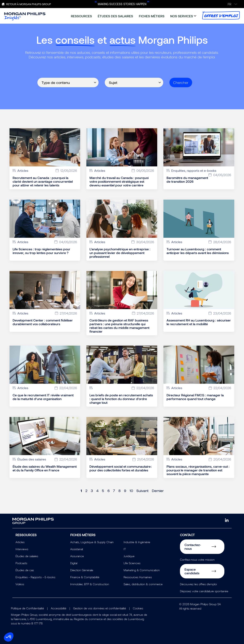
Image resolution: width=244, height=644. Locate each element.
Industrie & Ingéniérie (137, 542)
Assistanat (77, 549)
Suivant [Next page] (142, 491)
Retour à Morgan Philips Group (29, 4)
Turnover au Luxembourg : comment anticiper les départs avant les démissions (198, 251)
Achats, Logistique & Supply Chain (92, 542)
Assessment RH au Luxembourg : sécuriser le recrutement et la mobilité (199, 322)
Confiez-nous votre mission (197, 560)
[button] (9, 637)
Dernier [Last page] (158, 491)
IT (125, 549)
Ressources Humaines (138, 577)
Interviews (22, 549)
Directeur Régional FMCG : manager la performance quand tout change (195, 397)
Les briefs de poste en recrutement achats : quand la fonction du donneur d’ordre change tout (121, 399)
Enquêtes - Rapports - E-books (35, 577)
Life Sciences (132, 563)
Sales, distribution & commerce (143, 584)
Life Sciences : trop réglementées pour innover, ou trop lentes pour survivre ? (41, 251)
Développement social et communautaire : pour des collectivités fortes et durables (121, 468)
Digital (74, 563)
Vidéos (20, 584)
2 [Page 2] (86, 491)
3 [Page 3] (92, 491)
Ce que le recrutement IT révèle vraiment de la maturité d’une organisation (43, 397)
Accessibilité (59, 608)
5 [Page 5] (103, 491)
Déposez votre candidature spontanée (204, 591)
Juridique (129, 556)
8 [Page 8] (120, 491)
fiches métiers (152, 16)
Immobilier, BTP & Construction (90, 584)
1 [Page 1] (81, 491)
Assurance (77, 556)
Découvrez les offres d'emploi (198, 584)
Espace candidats (192, 571)
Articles (20, 542)
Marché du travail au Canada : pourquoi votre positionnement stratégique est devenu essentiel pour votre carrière (119, 181)
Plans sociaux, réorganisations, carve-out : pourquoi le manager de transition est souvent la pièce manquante (198, 470)
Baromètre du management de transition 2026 (187, 180)
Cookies (138, 608)
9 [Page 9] (125, 491)
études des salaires (115, 16)
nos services (182, 16)
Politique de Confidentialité (27, 608)
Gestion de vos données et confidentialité (100, 608)
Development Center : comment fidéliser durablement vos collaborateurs (43, 322)
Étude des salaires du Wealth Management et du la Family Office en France (45, 468)
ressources (81, 16)
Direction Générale (82, 570)
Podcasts (21, 563)
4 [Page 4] (97, 491)
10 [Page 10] (131, 491)
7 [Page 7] (114, 491)
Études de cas (25, 570)
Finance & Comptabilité (85, 577)
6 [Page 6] (109, 491)
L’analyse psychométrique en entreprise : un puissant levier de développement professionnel (120, 253)
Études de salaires (27, 556)
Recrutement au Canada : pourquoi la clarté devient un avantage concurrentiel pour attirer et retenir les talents (43, 181)
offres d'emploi (221, 15)
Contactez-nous (193, 547)
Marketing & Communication (142, 570)
